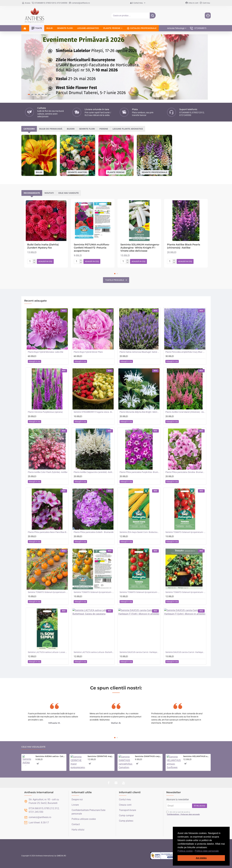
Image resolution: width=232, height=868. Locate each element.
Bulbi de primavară (51, 129)
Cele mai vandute (69, 193)
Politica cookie (185, 851)
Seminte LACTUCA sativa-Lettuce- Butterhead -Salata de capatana (94, 652)
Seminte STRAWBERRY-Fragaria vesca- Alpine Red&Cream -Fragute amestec (94, 412)
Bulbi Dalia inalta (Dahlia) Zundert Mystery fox (43, 246)
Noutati (49, 193)
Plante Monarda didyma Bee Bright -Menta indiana (140, 412)
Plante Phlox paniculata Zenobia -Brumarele (185, 472)
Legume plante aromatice (128, 129)
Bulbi (39, 172)
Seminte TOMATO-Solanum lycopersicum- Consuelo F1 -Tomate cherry (140, 592)
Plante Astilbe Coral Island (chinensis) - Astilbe (185, 412)
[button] (220, 851)
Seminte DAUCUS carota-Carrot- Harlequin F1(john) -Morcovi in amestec (185, 652)
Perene (104, 129)
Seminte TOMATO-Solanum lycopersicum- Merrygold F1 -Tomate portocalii (94, 592)
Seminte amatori (78, 172)
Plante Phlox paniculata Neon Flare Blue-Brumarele (48, 532)
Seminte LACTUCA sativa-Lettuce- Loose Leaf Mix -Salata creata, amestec (48, 652)
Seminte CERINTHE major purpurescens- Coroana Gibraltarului (100, 756)
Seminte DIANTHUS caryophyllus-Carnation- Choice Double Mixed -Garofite (148, 756)
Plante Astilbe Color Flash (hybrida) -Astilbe (48, 472)
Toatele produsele (115, 280)
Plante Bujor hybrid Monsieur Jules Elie (45, 352)
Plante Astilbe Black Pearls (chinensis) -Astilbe (184, 246)
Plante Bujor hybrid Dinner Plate (88, 352)
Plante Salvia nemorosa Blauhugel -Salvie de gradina (140, 352)
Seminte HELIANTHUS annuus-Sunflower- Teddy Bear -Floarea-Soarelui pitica (196, 756)
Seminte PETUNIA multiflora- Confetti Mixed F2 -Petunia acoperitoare (92, 248)
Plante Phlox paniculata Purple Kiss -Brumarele (140, 472)
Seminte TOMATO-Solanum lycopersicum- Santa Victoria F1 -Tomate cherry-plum (185, 532)
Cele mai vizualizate (33, 747)
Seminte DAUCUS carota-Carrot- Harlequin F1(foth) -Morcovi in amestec (140, 652)
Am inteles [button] (201, 858)
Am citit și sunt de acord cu (183, 813)
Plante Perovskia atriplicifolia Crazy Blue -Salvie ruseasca (185, 352)
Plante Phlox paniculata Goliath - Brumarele (94, 532)
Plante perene (116, 172)
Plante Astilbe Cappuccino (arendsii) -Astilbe (94, 472)
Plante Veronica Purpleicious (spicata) (45, 412)
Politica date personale (207, 851)
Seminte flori (87, 129)
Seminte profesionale (155, 172)
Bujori (71, 129)
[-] (34, 263)
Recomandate (32, 193)
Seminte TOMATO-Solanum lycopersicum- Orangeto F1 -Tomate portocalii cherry (48, 592)
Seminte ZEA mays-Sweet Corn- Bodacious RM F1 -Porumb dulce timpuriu (140, 532)
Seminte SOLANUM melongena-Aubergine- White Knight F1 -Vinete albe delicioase (140, 248)
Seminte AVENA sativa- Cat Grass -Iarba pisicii (50, 756)
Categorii (29, 129)
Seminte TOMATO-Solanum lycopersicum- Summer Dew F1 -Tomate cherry (185, 592)
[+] (34, 260)
